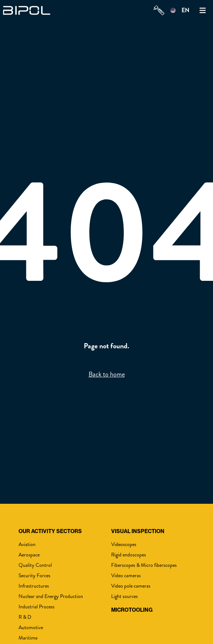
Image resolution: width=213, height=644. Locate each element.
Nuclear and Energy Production (51, 596)
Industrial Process (36, 607)
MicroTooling (132, 610)
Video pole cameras (131, 586)
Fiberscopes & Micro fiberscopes (144, 565)
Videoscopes (124, 544)
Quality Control (35, 565)
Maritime (28, 638)
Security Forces (34, 576)
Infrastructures (34, 586)
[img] (29, 10)
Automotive (31, 627)
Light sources (124, 596)
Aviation (27, 544)
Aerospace (29, 555)
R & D (25, 617)
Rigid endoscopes (129, 555)
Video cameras (126, 576)
